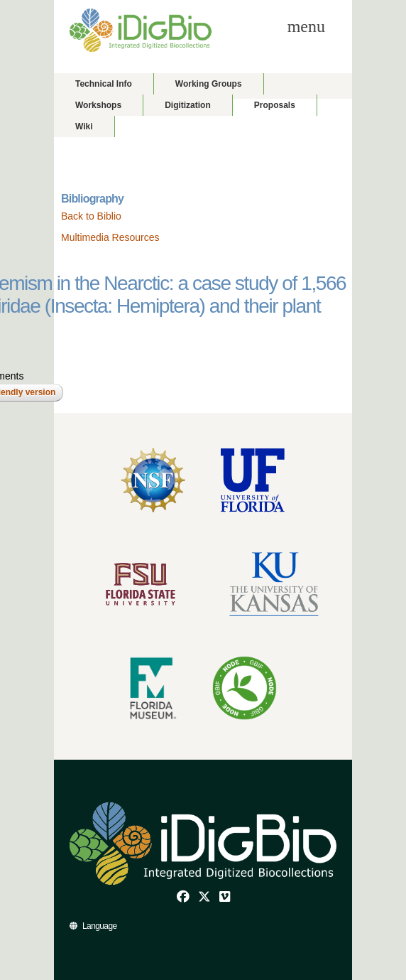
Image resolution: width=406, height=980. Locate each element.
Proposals (275, 105)
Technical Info (104, 84)
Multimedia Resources (110, 237)
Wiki (84, 126)
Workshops (98, 105)
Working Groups (209, 84)
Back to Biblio (91, 216)
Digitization (188, 105)
